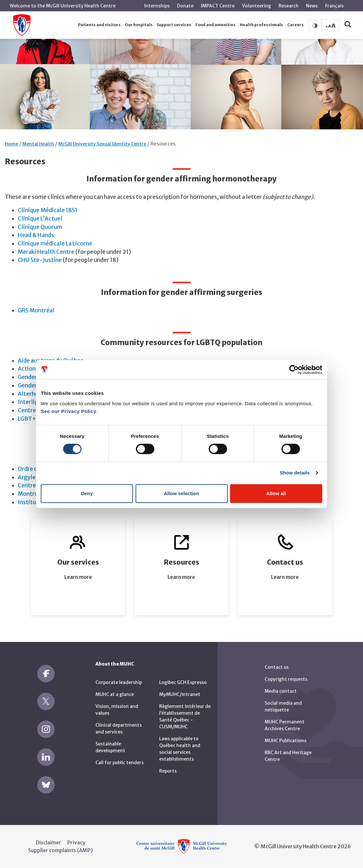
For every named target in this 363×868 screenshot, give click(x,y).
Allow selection (181, 493)
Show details (295, 473)
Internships (157, 6)
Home (11, 144)
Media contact (281, 691)
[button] (99, 25)
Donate (185, 6)
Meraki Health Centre (46, 252)
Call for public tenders (120, 763)
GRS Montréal (36, 310)
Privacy (76, 842)
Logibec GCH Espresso (183, 682)
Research (289, 6)
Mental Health (38, 144)
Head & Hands (36, 235)
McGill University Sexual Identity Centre (102, 144)
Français (334, 6)
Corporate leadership (119, 682)
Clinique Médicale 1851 (48, 210)
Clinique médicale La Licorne (55, 244)
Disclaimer (49, 842)
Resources (163, 144)
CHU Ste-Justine (40, 260)
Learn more (78, 577)
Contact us (277, 667)
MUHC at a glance (115, 694)
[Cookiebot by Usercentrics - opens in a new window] (294, 370)
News (312, 6)
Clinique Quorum (40, 227)
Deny (87, 493)
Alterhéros (32, 394)
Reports (168, 771)
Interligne (31, 402)
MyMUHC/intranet (180, 694)
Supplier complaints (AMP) (60, 850)
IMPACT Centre (218, 6)
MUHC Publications (286, 741)
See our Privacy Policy (69, 411)
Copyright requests (286, 679)
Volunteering (257, 6)
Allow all (276, 493)
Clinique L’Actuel (40, 219)
